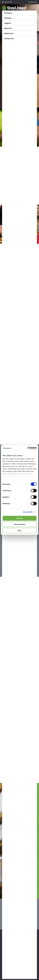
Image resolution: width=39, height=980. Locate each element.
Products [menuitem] (8, 13)
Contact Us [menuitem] (9, 39)
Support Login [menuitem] (32, 2)
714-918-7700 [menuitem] (7, 2)
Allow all (19, 518)
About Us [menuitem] (8, 28)
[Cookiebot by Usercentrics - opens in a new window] (28, 448)
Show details (28, 512)
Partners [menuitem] (8, 18)
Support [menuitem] (8, 23)
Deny (19, 530)
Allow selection (19, 524)
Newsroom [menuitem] (9, 33)
